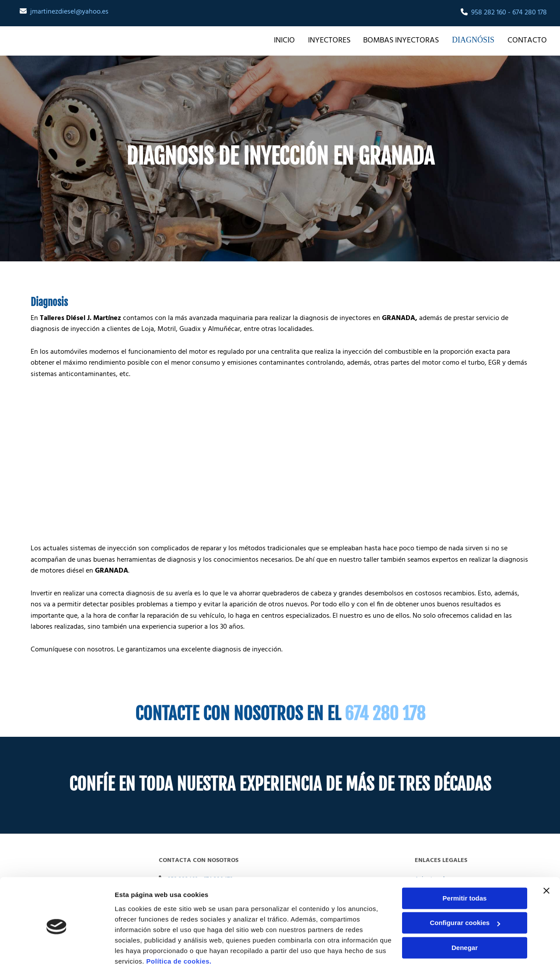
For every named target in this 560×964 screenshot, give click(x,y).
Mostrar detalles (140, 947)
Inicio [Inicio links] (288, 40)
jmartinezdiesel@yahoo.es (69, 12)
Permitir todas (465, 860)
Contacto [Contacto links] (527, 40)
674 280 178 (530, 13)
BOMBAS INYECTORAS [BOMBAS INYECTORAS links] (405, 40)
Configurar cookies (465, 884)
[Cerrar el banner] (546, 852)
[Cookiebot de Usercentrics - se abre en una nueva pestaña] (57, 947)
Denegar (465, 909)
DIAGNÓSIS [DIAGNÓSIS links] (475, 40)
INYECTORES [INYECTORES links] (333, 40)
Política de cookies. (179, 923)
